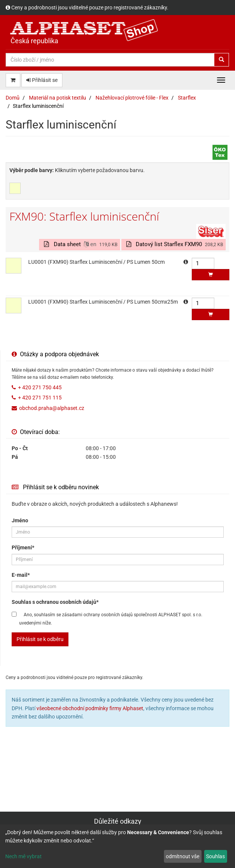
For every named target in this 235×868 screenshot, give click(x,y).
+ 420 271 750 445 (40, 387)
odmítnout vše (183, 856)
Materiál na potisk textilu (58, 98)
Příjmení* (23, 547)
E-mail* (21, 575)
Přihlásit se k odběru (40, 639)
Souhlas (215, 856)
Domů (13, 98)
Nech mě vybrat (23, 856)
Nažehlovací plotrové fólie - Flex (132, 98)
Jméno (20, 520)
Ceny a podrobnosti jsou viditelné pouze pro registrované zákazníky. (90, 8)
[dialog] (117, 846)
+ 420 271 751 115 (40, 398)
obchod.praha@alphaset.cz (52, 408)
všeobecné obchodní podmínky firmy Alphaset (90, 708)
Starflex (187, 98)
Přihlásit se (42, 80)
